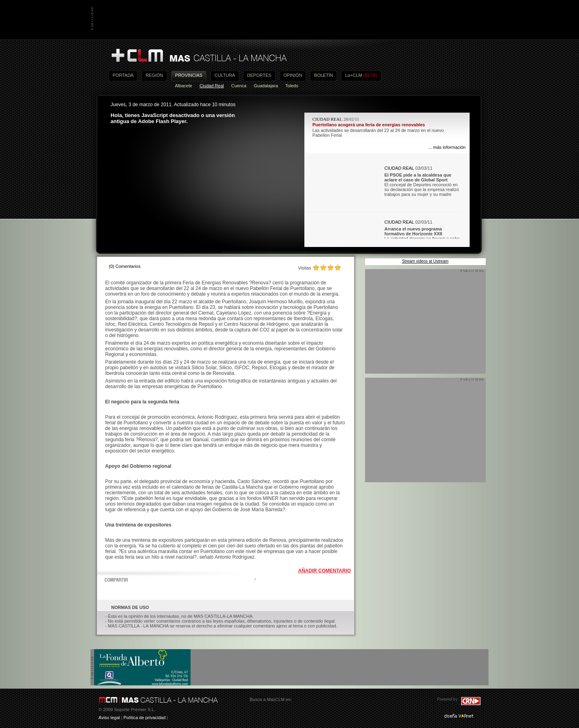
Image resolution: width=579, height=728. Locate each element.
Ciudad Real (212, 86)
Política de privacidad (145, 718)
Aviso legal (109, 718)
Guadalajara (266, 86)
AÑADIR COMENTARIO (325, 571)
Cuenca (239, 86)
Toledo (292, 86)
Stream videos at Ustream (425, 261)
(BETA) (370, 75)
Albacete (184, 86)
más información (449, 147)
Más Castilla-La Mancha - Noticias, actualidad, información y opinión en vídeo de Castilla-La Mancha (199, 56)
